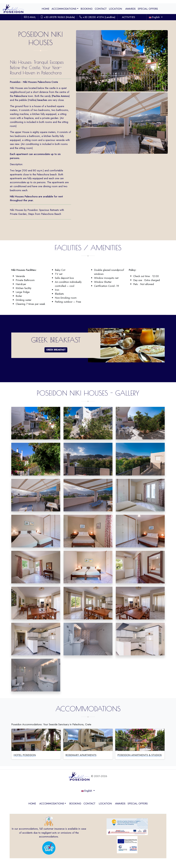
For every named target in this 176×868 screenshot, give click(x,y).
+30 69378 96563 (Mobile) (58, 17)
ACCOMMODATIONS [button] (64, 9)
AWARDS (130, 9)
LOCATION (115, 9)
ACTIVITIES (128, 17)
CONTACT (101, 9)
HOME (46, 9)
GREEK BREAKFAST (56, 350)
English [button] (155, 17)
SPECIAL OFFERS (148, 9)
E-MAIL (30, 17)
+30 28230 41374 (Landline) (97, 17)
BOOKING (87, 9)
